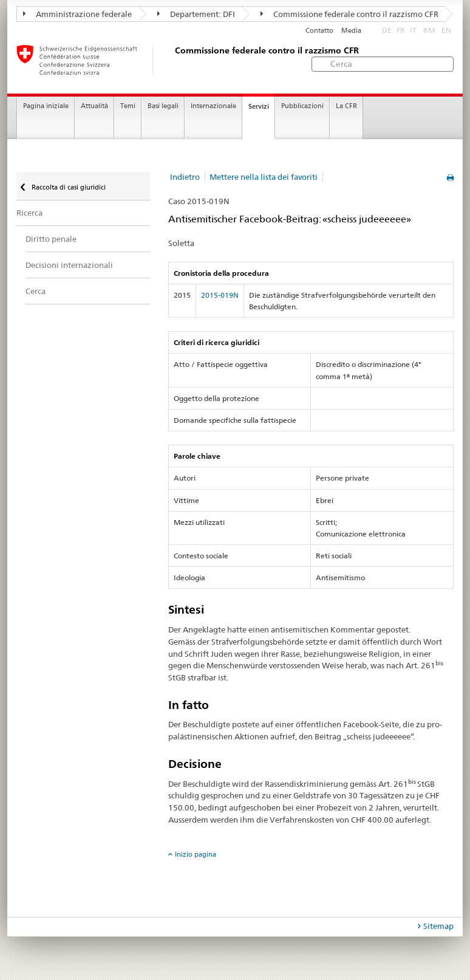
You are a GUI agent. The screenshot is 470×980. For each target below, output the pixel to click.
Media (351, 31)
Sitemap (438, 926)
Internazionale (213, 106)
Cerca (36, 291)
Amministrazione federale (77, 14)
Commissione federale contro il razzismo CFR (349, 14)
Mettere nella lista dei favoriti (264, 177)
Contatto (319, 31)
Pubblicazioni (302, 106)
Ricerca (29, 213)
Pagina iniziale (46, 106)
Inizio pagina (196, 854)
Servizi (259, 106)
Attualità (94, 106)
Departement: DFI (196, 14)
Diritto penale (51, 239)
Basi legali (163, 106)
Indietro (185, 177)
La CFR (346, 106)
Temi (128, 106)
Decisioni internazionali (69, 265)
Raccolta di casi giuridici (68, 187)
